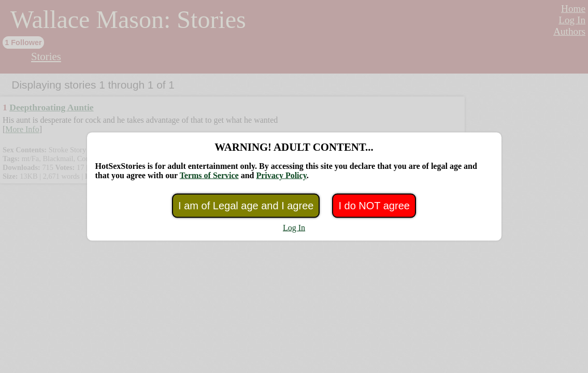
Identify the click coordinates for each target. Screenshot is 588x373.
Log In (294, 228)
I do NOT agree (374, 206)
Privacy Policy (281, 175)
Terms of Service (209, 175)
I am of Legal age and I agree (246, 206)
